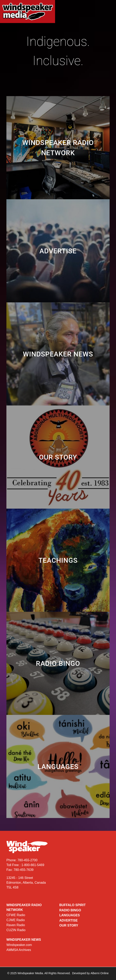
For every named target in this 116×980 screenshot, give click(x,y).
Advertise (69, 920)
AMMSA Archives (19, 950)
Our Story (69, 925)
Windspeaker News (24, 940)
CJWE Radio (16, 920)
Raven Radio (16, 925)
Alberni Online (100, 973)
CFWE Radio (16, 915)
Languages (70, 915)
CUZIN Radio (16, 930)
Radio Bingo (70, 910)
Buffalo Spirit (73, 905)
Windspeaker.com (19, 945)
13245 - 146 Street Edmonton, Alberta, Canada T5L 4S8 (26, 883)
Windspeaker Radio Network (24, 907)
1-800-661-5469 (33, 865)
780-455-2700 (27, 860)
